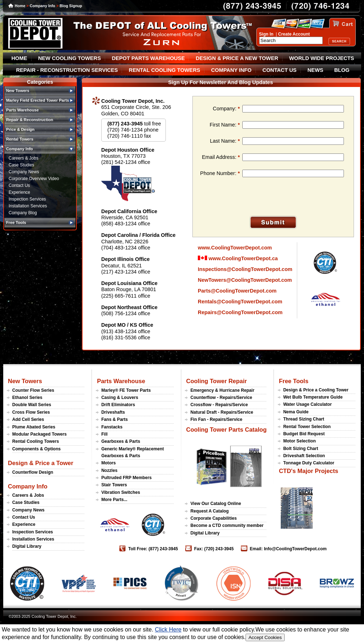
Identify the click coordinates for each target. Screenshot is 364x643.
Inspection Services (27, 199)
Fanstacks (112, 427)
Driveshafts (113, 412)
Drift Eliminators (118, 405)
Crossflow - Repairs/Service (219, 405)
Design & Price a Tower (41, 463)
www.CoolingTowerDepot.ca (238, 258)
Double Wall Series (32, 405)
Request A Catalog (209, 511)
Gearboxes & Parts (121, 441)
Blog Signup (71, 6)
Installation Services (28, 206)
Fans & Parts (115, 419)
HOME (19, 58)
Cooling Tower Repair (216, 381)
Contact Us (19, 185)
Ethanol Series (27, 398)
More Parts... (114, 500)
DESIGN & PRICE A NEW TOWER (237, 58)
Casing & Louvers (120, 398)
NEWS (316, 70)
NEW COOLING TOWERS (69, 58)
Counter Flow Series (33, 390)
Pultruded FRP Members (126, 478)
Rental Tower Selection (307, 427)
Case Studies (21, 165)
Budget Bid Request (304, 434)
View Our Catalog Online (216, 504)
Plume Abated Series (34, 427)
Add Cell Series (28, 419)
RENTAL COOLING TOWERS (165, 70)
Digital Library (27, 546)
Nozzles (109, 470)
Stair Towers (114, 485)
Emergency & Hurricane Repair (222, 390)
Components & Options (36, 449)
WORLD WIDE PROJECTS (322, 58)
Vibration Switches (121, 492)
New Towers (25, 381)
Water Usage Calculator (307, 404)
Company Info (43, 6)
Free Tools (294, 381)
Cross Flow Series (31, 412)
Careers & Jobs (24, 158)
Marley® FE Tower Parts (126, 390)
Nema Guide (296, 412)
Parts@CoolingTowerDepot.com (237, 291)
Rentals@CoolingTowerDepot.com (240, 302)
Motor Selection (300, 441)
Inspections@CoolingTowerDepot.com (245, 269)
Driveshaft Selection (304, 456)
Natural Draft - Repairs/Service (222, 412)
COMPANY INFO (231, 70)
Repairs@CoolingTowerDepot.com (240, 312)
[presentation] (255, 198)
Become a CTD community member (227, 525)
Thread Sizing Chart (304, 419)
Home (20, 6)
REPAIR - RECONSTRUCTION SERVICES (67, 70)
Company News (24, 172)
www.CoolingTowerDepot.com (235, 248)
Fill (104, 434)
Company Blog (23, 213)
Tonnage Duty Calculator (309, 463)
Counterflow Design (33, 472)
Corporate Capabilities (213, 518)
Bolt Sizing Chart (301, 449)
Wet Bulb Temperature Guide (313, 397)
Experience (19, 192)
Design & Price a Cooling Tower (316, 390)
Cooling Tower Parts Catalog (226, 430)
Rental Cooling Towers (36, 441)
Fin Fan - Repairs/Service (216, 419)
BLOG (342, 70)
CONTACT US (279, 70)
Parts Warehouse (121, 381)
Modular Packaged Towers (39, 434)
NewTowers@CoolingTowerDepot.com (245, 280)
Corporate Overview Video (34, 179)
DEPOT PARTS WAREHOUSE (148, 58)
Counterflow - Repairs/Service (221, 398)
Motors (108, 463)
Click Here (168, 630)
